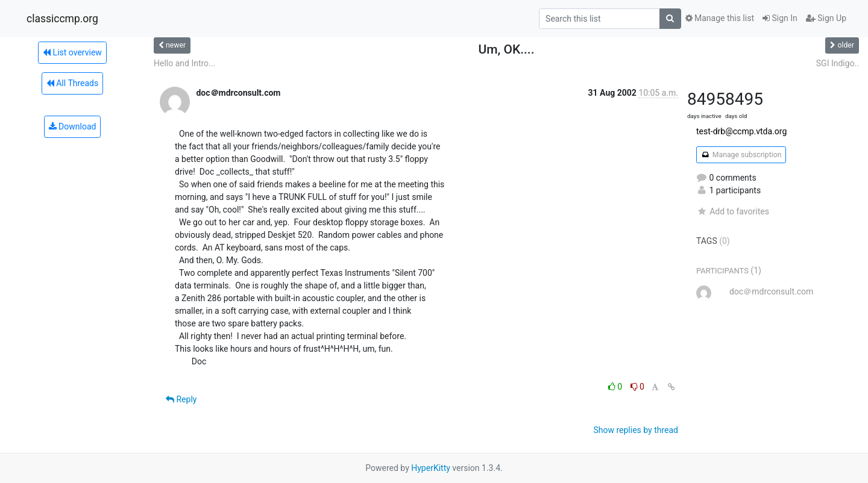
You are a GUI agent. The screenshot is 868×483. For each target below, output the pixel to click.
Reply (181, 399)
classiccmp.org (62, 19)
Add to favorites (733, 211)
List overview (72, 52)
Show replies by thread (636, 430)
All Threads (72, 83)
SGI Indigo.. (838, 63)
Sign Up (826, 18)
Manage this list (720, 18)
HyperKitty (431, 468)
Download (73, 126)
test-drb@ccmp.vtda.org (741, 131)
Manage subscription (741, 155)
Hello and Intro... (184, 63)
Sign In (780, 18)
